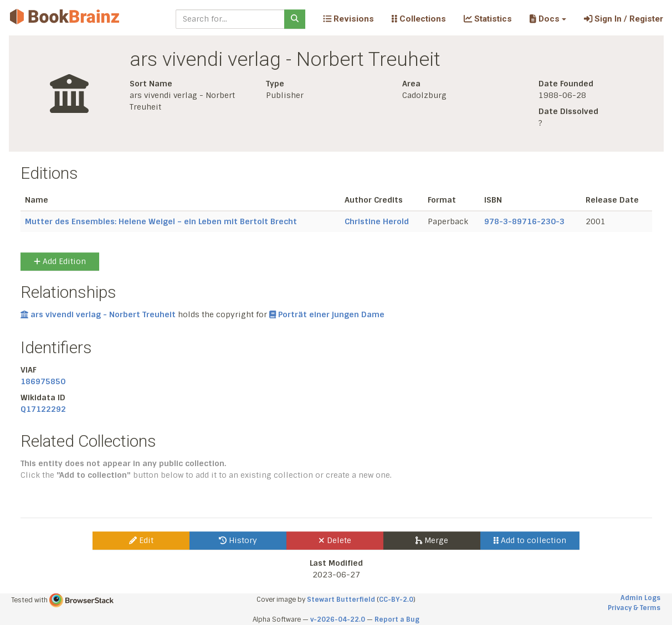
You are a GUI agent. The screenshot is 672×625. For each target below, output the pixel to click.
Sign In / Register (624, 19)
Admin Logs (640, 598)
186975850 (43, 381)
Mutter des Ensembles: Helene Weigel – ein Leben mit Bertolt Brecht (161, 221)
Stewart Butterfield (341, 600)
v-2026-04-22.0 (338, 619)
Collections (419, 19)
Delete (335, 540)
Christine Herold (377, 221)
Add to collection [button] (530, 540)
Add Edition (60, 261)
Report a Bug (397, 619)
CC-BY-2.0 (396, 600)
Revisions (348, 19)
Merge (432, 540)
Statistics (488, 19)
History (238, 540)
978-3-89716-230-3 (524, 221)
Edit (141, 540)
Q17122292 (43, 409)
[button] (548, 19)
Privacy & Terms (634, 608)
